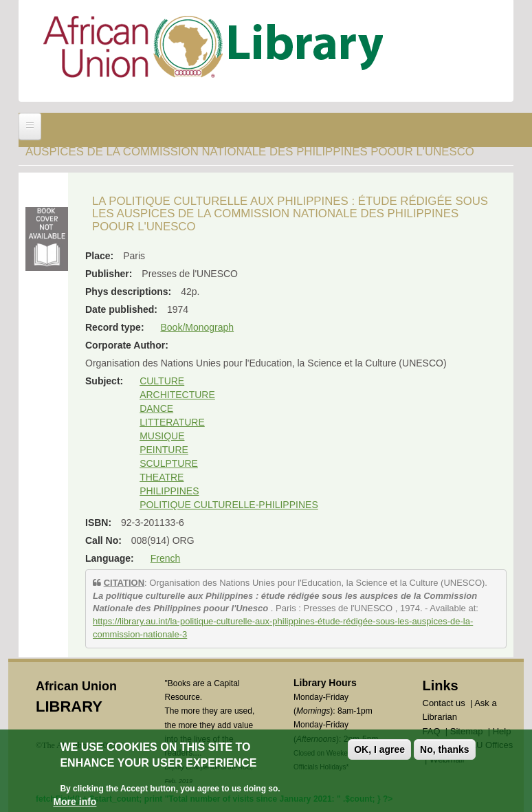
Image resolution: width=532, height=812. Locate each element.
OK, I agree (379, 751)
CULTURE (162, 381)
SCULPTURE (169, 463)
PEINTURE (164, 450)
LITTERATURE (172, 422)
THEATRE (162, 477)
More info (75, 803)
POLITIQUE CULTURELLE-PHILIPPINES (229, 505)
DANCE (156, 408)
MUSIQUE (162, 436)
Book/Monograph (197, 327)
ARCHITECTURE (177, 395)
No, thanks (445, 751)
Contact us (444, 703)
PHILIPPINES (169, 491)
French (166, 558)
